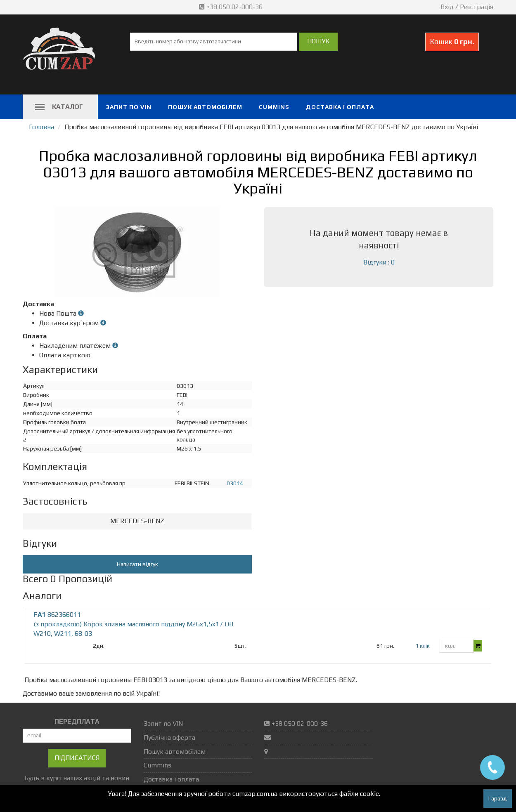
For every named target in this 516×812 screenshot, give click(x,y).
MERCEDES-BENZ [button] (137, 521)
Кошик (452, 41)
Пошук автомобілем (205, 107)
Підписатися (77, 758)
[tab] (137, 521)
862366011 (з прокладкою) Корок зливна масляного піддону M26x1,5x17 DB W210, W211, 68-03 (133, 624)
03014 (235, 483)
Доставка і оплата (340, 107)
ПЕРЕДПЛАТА (77, 721)
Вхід (447, 7)
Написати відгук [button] (137, 564)
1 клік (423, 646)
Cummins (274, 107)
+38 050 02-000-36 (232, 7)
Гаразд (498, 798)
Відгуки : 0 (379, 262)
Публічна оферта (169, 738)
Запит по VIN (129, 107)
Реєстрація (477, 7)
